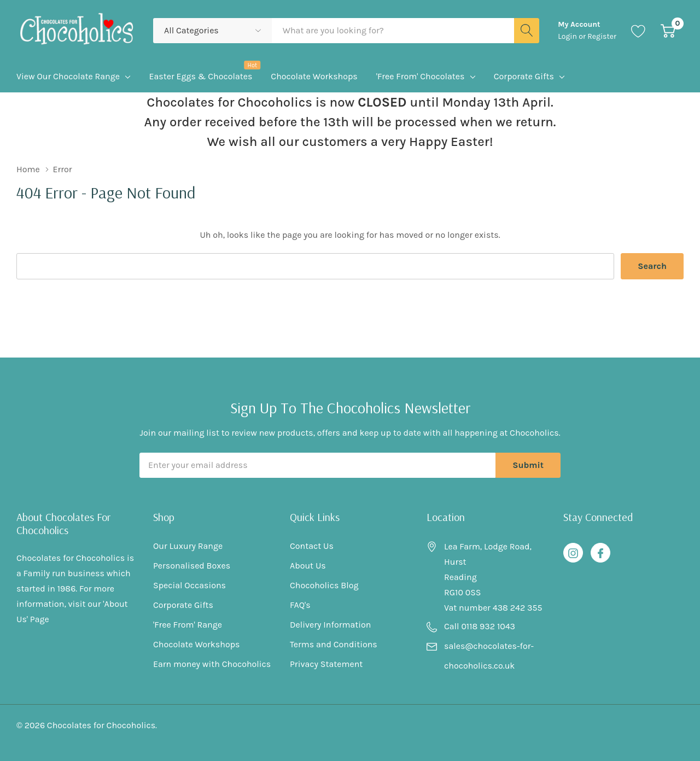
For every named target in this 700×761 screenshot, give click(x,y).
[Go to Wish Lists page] (638, 30)
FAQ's (300, 605)
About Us (308, 566)
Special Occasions (189, 585)
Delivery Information (330, 625)
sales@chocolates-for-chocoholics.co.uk (489, 656)
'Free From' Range (188, 625)
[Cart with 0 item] (668, 30)
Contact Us (312, 546)
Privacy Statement (326, 664)
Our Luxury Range (188, 546)
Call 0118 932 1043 (480, 626)
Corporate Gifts (524, 76)
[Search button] (527, 31)
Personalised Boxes (192, 566)
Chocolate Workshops (196, 644)
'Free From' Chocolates (421, 76)
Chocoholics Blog (324, 585)
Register (602, 36)
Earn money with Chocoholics (212, 664)
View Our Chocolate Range (68, 76)
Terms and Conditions (334, 644)
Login (568, 36)
